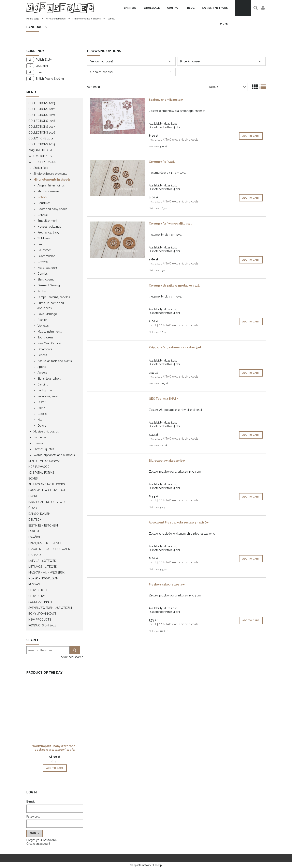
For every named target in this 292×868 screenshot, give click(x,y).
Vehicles (43, 326)
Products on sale (42, 625)
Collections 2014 (42, 144)
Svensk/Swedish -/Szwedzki (50, 608)
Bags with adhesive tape (47, 490)
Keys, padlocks (48, 268)
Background (46, 390)
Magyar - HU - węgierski (47, 573)
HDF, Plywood (39, 467)
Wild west (44, 238)
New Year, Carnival (49, 343)
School (42, 197)
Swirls (41, 408)
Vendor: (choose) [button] (102, 61)
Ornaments (45, 349)
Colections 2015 (41, 138)
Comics (43, 274)
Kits (40, 420)
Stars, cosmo (46, 279)
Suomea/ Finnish (41, 602)
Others (42, 426)
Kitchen (42, 291)
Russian (34, 584)
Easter (41, 402)
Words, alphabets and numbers (54, 455)
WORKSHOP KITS (40, 156)
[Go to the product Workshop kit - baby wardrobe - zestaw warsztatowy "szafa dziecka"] (55, 717)
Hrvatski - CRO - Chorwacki (49, 549)
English (34, 531)
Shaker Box (41, 168)
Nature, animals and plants (55, 361)
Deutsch (35, 520)
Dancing (43, 384)
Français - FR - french (45, 543)
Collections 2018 (42, 121)
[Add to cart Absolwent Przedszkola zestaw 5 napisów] (251, 559)
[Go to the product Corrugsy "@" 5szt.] (118, 178)
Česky (33, 508)
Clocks (42, 414)
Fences (42, 355)
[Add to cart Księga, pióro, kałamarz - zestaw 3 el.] (251, 373)
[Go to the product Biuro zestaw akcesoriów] (118, 462)
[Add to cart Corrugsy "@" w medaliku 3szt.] (251, 260)
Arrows (42, 373)
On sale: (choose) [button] (102, 72)
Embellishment (47, 221)
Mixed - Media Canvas (44, 461)
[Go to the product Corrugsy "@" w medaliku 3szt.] (118, 240)
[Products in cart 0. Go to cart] (243, 8)
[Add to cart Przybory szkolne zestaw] (251, 621)
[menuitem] (130, 8)
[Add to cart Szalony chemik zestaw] (251, 136)
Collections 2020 (42, 109)
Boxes (33, 478)
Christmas (44, 203)
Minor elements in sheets (52, 180)
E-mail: (31, 802)
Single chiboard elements (50, 174)
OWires (34, 496)
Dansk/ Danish (39, 514)
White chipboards (42, 162)
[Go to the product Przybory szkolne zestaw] (118, 585)
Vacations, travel (48, 396)
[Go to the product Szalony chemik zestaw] (118, 116)
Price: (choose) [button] (190, 61)
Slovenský (37, 596)
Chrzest (43, 215)
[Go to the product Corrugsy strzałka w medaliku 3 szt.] (118, 287)
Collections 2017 (42, 127)
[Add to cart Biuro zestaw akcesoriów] (251, 497)
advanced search (72, 657)
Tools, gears (46, 337)
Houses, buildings (49, 227)
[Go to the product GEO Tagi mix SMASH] (118, 400)
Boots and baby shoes (52, 209)
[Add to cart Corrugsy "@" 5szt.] (251, 198)
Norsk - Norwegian (43, 578)
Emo (41, 244)
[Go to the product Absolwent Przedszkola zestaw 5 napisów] (118, 523)
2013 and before (41, 150)
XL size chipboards (46, 431)
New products (40, 620)
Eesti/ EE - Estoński (43, 526)
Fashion (42, 320)
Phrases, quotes (44, 449)
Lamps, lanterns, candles (54, 297)
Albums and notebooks (47, 484)
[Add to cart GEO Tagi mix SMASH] (251, 435)
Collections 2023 (42, 103)
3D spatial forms (41, 473)
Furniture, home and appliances (51, 306)
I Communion (46, 256)
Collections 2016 (42, 133)
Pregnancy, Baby (48, 232)
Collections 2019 (42, 115)
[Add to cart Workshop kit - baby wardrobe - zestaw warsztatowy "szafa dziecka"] (55, 768)
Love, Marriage (47, 314)
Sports (42, 367)
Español (35, 537)
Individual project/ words (49, 502)
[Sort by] (228, 87)
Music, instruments (50, 332)
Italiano (35, 555)
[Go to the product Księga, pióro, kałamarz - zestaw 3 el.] (118, 348)
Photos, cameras (48, 191)
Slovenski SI (38, 590)
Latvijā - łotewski (42, 561)
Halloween (45, 250)
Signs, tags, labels (49, 379)
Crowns (43, 262)
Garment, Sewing (49, 285)
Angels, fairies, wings (51, 185)
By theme (40, 437)
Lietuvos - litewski (43, 567)
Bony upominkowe (42, 614)
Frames (38, 443)
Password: (33, 817)
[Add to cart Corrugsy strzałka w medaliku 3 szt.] (251, 322)
